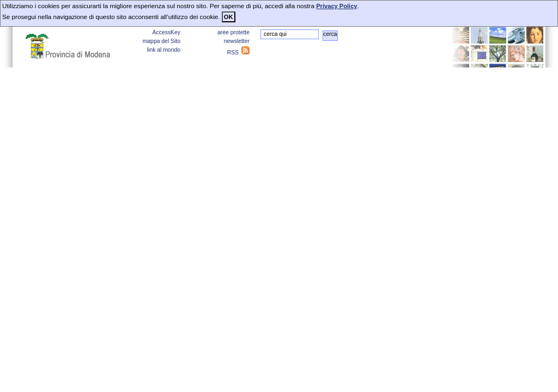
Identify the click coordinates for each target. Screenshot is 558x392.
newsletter (237, 41)
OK (229, 17)
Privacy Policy (336, 6)
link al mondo (164, 50)
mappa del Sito (162, 41)
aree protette (233, 32)
